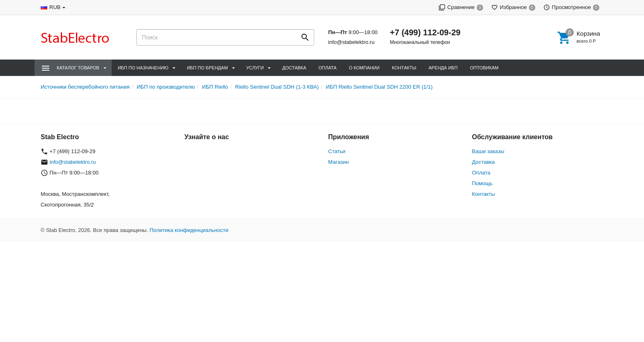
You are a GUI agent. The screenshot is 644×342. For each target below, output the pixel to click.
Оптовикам (484, 68)
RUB (55, 7)
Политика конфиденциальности (189, 230)
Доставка (294, 68)
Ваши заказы (488, 151)
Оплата (328, 68)
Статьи (337, 151)
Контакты (404, 68)
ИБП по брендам (207, 68)
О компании (364, 68)
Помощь (482, 183)
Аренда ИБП (443, 68)
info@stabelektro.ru (351, 42)
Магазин (338, 162)
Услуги (255, 68)
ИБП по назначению (143, 68)
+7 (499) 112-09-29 (425, 32)
